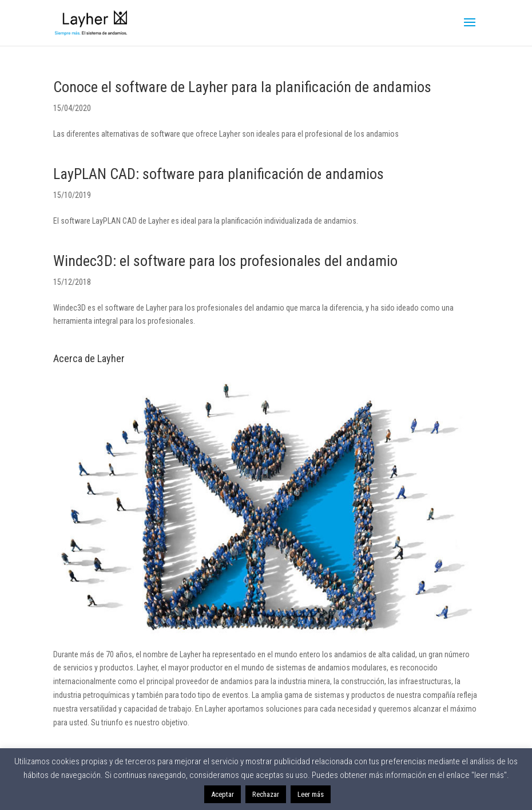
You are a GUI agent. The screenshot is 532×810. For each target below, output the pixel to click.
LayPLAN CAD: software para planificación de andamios (219, 174)
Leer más (311, 794)
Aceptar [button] (223, 794)
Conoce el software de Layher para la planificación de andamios (242, 87)
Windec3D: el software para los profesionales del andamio (225, 261)
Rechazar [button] (266, 794)
